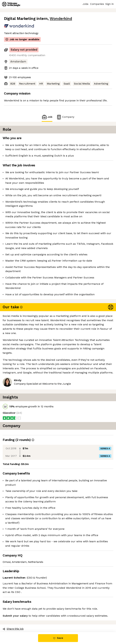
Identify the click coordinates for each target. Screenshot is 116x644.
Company (65, 117)
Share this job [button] (13, 629)
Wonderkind (61, 19)
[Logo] (11, 4)
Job (47, 117)
